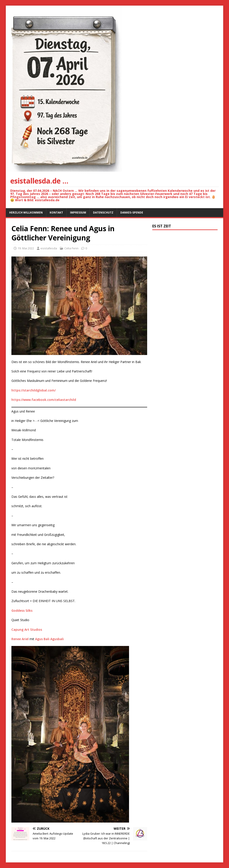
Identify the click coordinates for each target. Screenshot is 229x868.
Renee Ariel (20, 639)
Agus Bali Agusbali (49, 639)
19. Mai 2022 (26, 248)
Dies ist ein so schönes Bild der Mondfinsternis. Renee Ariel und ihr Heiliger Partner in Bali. (76, 362)
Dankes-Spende (132, 213)
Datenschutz (103, 213)
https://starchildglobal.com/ (34, 390)
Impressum (78, 213)
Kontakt (56, 213)
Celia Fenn (71, 248)
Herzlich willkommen (26, 213)
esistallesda (49, 248)
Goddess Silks (22, 610)
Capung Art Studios (27, 630)
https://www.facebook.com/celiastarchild (44, 400)
